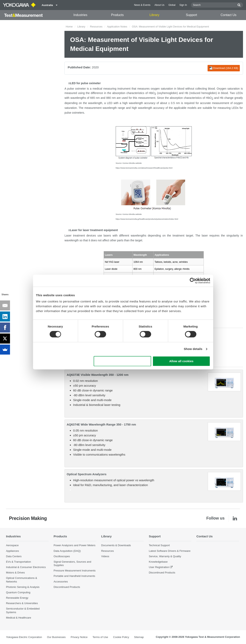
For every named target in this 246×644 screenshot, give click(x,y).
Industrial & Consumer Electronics (26, 567)
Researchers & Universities (22, 603)
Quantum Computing (18, 592)
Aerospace (12, 545)
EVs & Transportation (19, 562)
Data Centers (14, 556)
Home (69, 27)
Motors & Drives (15, 573)
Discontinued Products (67, 587)
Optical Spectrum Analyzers (87, 474)
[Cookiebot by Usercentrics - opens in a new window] (193, 281)
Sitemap (139, 637)
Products (117, 15)
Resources (96, 27)
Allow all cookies (181, 361)
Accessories (61, 582)
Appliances (13, 551)
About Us (160, 5)
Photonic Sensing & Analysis (23, 587)
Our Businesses (56, 637)
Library (154, 15)
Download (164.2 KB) (224, 68)
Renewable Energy (17, 598)
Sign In (183, 5)
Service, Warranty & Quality (165, 556)
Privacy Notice (79, 637)
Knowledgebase (158, 562)
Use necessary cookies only (122, 361)
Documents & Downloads (116, 545)
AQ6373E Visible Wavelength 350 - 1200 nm (97, 375)
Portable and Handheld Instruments (74, 576)
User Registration (159, 567)
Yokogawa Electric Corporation (24, 637)
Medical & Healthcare (19, 618)
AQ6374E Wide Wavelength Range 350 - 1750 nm (101, 424)
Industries (80, 15)
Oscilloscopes (62, 556)
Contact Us (228, 15)
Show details (193, 349)
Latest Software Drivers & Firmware (170, 551)
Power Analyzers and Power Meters (75, 545)
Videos (105, 556)
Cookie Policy (121, 637)
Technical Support (159, 545)
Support (191, 15)
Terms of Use (100, 637)
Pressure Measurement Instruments (75, 571)
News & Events (142, 5)
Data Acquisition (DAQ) (67, 551)
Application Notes (117, 27)
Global (172, 5)
